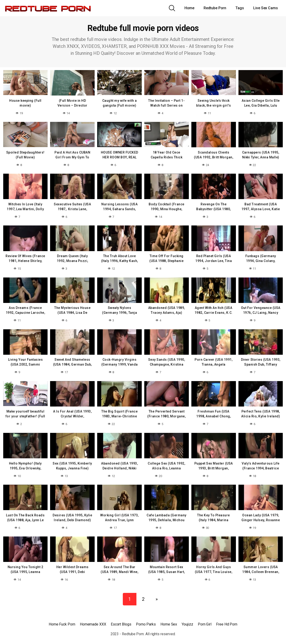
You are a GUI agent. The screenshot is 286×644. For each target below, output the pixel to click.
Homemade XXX (93, 621)
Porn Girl (205, 621)
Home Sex (169, 621)
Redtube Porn (215, 8)
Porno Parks (146, 621)
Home (190, 8)
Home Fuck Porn (62, 621)
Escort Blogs (121, 621)
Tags (240, 8)
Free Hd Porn (227, 621)
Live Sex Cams (266, 8)
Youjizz (187, 621)
